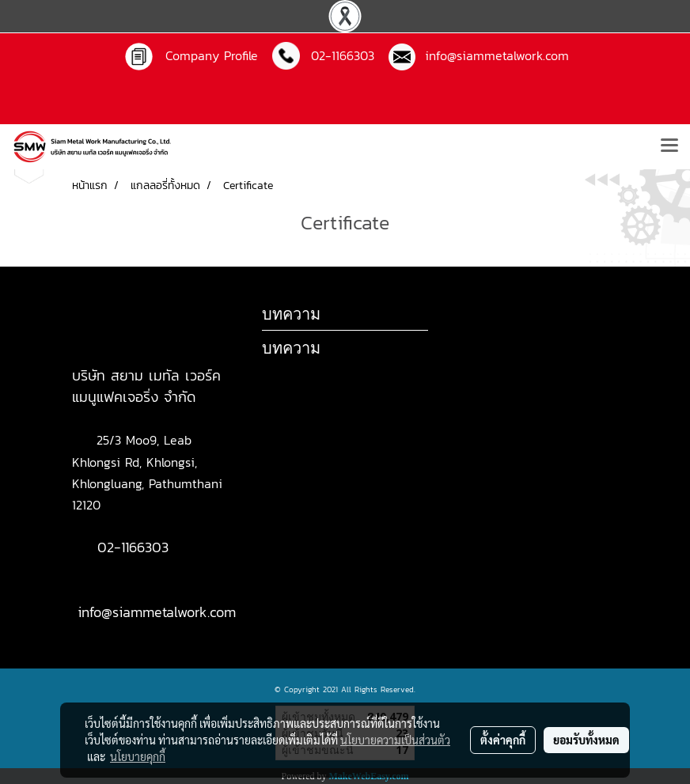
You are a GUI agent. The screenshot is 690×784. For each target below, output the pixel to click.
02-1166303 (133, 547)
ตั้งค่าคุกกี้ (503, 740)
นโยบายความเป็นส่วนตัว (395, 740)
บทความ (291, 348)
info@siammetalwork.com (492, 55)
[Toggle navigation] (669, 146)
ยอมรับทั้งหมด (586, 740)
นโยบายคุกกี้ (138, 756)
